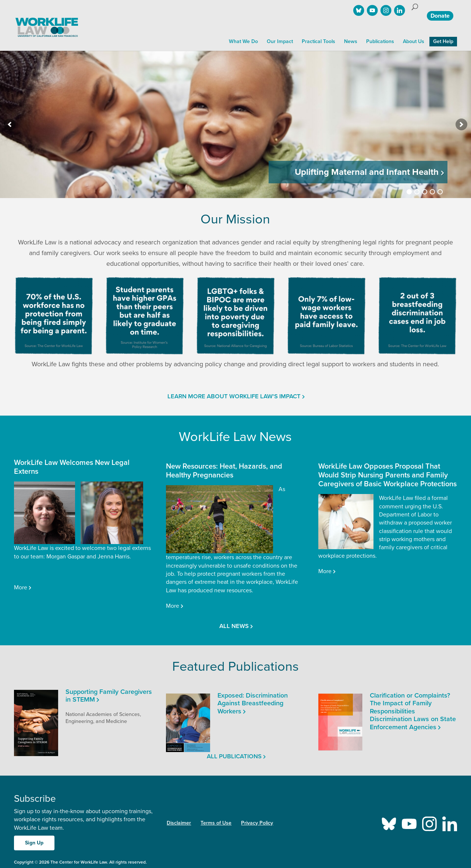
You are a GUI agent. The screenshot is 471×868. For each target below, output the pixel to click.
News (351, 41)
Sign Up (34, 843)
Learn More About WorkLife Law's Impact (233, 396)
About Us (414, 41)
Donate (440, 16)
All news (233, 626)
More (20, 588)
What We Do (243, 41)
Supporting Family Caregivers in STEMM (109, 696)
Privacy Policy (257, 823)
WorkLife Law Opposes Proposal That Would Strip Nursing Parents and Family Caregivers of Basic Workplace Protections (387, 475)
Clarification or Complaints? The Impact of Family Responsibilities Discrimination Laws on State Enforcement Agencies (413, 711)
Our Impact (280, 41)
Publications (380, 41)
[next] (461, 124)
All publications (234, 756)
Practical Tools (318, 41)
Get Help (443, 41)
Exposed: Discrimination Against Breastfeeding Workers (253, 703)
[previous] (10, 124)
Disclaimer (179, 823)
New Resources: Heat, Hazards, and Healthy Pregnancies (224, 471)
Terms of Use (216, 823)
